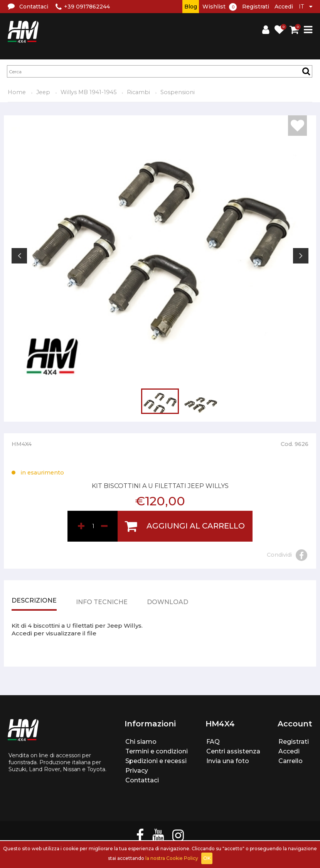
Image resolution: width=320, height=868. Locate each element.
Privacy (137, 771)
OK (207, 858)
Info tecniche (102, 603)
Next (301, 256)
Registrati (256, 7)
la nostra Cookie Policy (172, 858)
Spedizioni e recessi (156, 761)
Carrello (291, 761)
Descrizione (34, 601)
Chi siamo (141, 742)
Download (168, 603)
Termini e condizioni (157, 751)
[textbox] (160, 71)
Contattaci (142, 780)
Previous (19, 256)
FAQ (213, 742)
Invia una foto (228, 761)
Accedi (284, 7)
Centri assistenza (233, 751)
